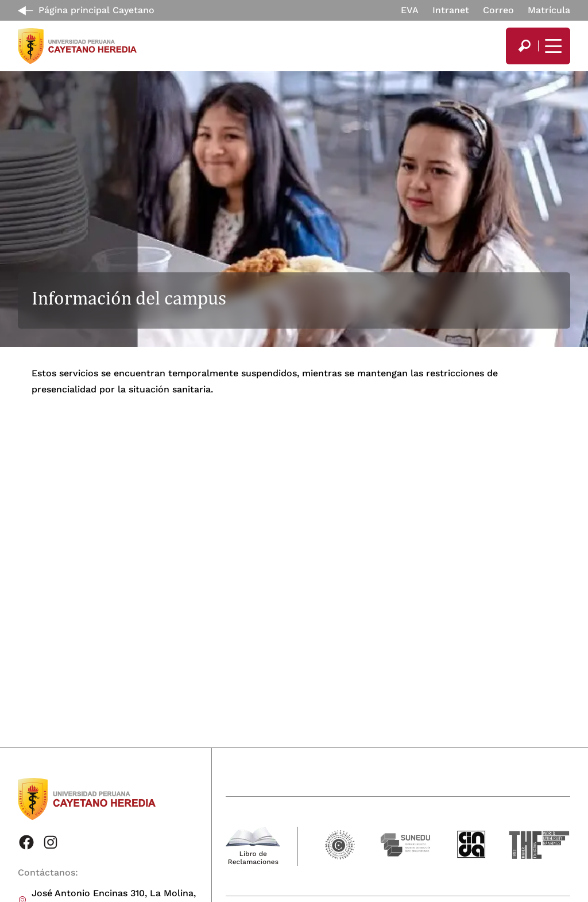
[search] (524, 46)
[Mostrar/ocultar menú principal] (552, 46)
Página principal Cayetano (96, 10)
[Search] (524, 46)
